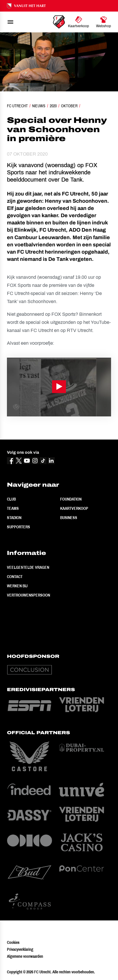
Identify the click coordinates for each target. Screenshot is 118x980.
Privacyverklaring (20, 949)
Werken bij (17, 586)
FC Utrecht (17, 106)
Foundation (71, 499)
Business (69, 518)
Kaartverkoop (74, 508)
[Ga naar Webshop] (104, 22)
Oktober (69, 106)
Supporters (19, 527)
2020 (53, 106)
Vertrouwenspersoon (28, 595)
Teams (13, 508)
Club (11, 499)
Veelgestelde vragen (28, 567)
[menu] (10, 22)
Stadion (14, 518)
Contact (15, 577)
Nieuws (39, 106)
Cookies (13, 942)
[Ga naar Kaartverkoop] (79, 22)
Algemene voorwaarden (25, 956)
